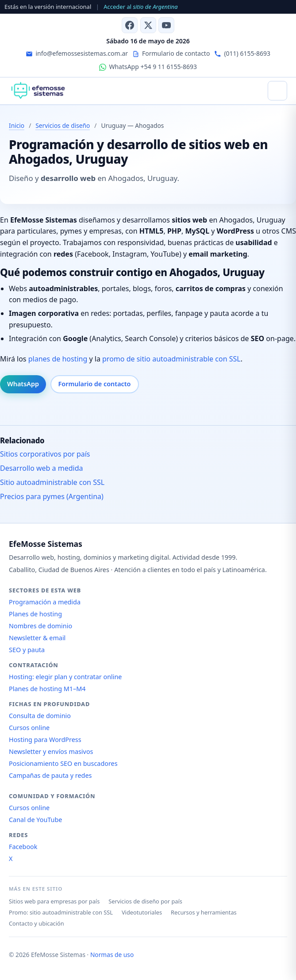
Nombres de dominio (40, 626)
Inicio (17, 125)
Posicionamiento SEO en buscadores (63, 763)
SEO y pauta (27, 650)
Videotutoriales (142, 912)
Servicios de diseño (63, 125)
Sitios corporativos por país (45, 454)
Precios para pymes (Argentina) (52, 496)
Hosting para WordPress (45, 740)
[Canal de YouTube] (166, 25)
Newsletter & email (37, 638)
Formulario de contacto (95, 384)
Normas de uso (112, 955)
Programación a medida (45, 602)
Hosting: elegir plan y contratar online (65, 677)
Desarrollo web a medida (42, 468)
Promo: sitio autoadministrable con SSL (61, 912)
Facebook (23, 847)
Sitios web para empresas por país (54, 901)
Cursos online (29, 728)
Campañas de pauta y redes (50, 775)
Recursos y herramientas (204, 912)
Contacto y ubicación (37, 923)
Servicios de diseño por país (145, 901)
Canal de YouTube (35, 820)
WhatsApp (23, 384)
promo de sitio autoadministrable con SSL (171, 359)
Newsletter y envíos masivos (51, 751)
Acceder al (140, 7)
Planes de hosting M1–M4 (47, 689)
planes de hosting (58, 359)
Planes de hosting (35, 614)
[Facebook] (130, 25)
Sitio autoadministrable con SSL (52, 482)
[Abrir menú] (277, 91)
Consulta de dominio (40, 716)
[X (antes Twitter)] (148, 25)
